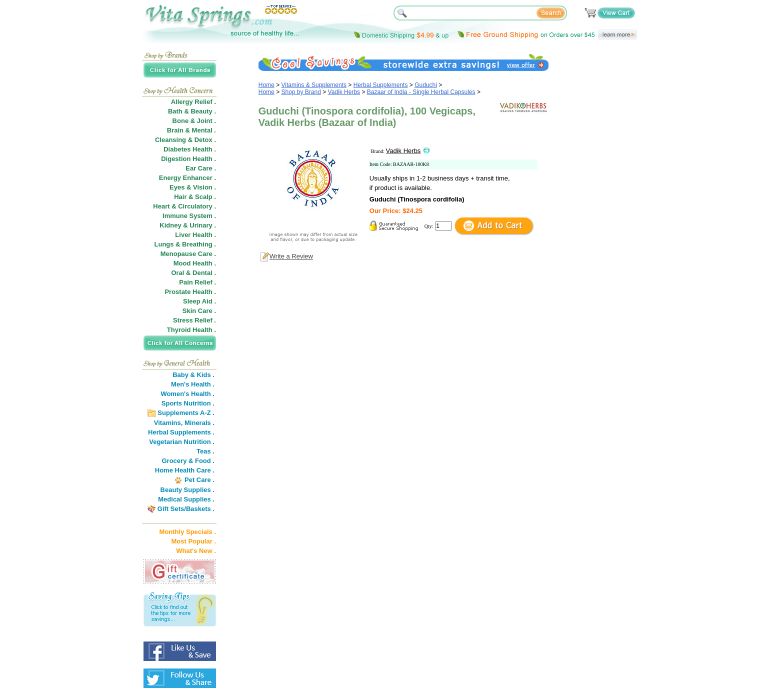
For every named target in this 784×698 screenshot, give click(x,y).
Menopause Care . (188, 254)
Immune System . (189, 216)
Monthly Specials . (188, 532)
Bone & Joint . (194, 121)
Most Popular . (193, 541)
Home (266, 85)
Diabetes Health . (190, 149)
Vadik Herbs (344, 92)
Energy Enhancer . (187, 178)
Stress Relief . (194, 320)
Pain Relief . (197, 282)
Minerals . (199, 423)
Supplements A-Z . (186, 413)
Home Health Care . (185, 470)
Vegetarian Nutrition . (182, 442)
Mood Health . (195, 263)
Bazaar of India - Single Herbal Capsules (421, 92)
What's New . (196, 551)
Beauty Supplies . (187, 490)
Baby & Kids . (193, 375)
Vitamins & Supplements (314, 85)
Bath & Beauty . (192, 111)
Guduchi (426, 85)
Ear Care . (201, 168)
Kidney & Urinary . (188, 225)
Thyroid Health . (191, 330)
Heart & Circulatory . (184, 206)
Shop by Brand (301, 92)
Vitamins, (168, 423)
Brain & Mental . (191, 130)
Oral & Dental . (193, 273)
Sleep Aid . (199, 301)
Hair (180, 197)
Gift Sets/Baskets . (186, 509)
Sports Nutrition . (188, 403)
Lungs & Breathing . (185, 244)
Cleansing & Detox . (185, 140)
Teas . (205, 451)
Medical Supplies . (186, 499)
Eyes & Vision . (193, 187)
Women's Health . (187, 394)
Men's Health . (193, 384)
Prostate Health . (190, 292)
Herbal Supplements (381, 85)
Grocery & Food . (188, 461)
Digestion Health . (188, 159)
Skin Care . (199, 311)
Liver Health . (195, 235)
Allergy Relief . (193, 102)
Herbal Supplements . (181, 432)
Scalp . (205, 197)
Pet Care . (199, 480)
